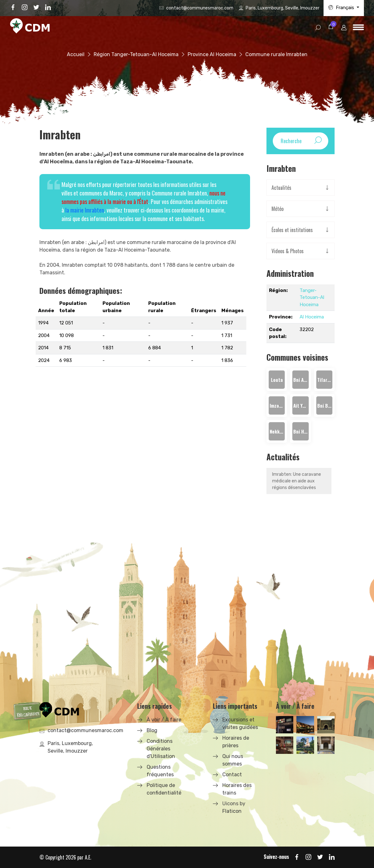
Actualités (281, 188)
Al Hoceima (312, 317)
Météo (278, 209)
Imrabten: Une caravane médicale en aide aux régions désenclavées (297, 481)
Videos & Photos (288, 251)
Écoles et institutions (292, 230)
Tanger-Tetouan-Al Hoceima (312, 297)
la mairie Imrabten (85, 210)
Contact (232, 775)
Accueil (76, 54)
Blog (152, 730)
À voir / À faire (164, 720)
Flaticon (232, 811)
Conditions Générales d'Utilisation (161, 749)
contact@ (200, 8)
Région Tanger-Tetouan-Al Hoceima (136, 54)
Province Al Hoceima (212, 54)
